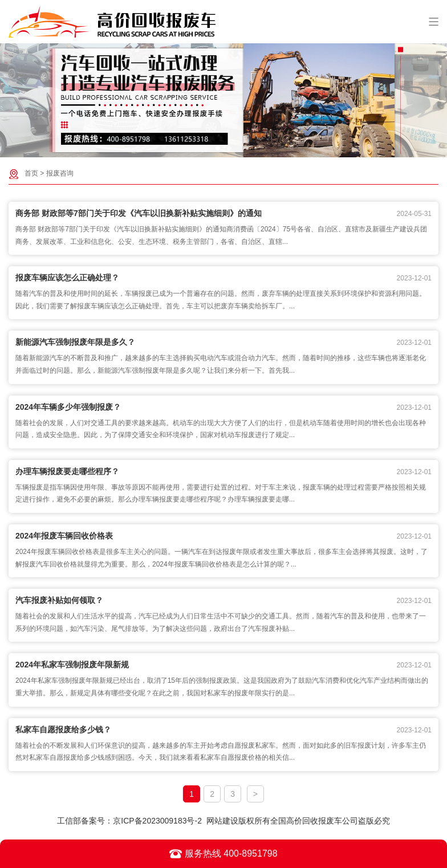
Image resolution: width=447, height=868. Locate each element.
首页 (31, 173)
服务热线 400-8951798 (223, 854)
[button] (218, 148)
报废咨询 (60, 173)
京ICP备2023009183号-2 (157, 821)
